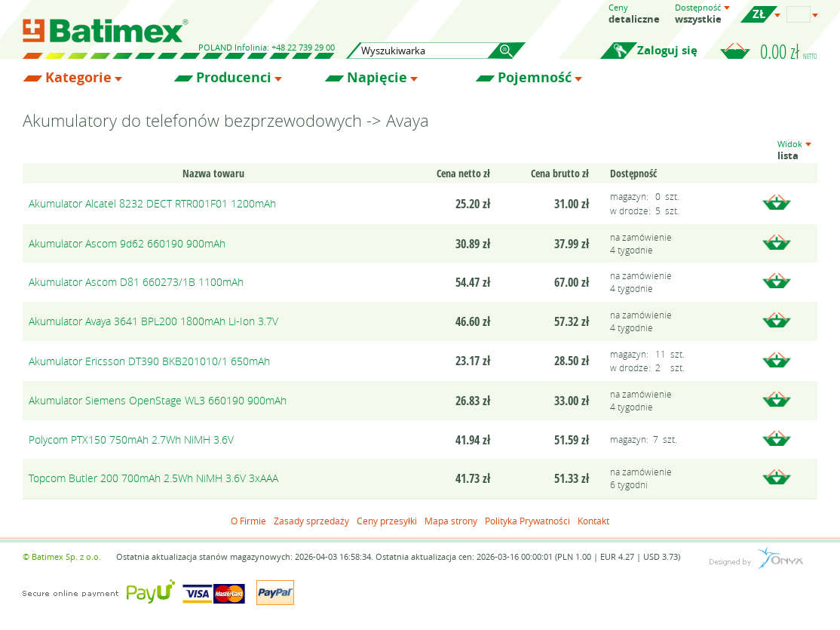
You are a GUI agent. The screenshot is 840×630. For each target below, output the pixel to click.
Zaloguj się (667, 50)
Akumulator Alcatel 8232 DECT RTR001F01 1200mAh (152, 203)
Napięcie (377, 78)
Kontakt (593, 521)
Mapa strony (451, 521)
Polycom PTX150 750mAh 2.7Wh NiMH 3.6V (131, 439)
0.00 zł (789, 51)
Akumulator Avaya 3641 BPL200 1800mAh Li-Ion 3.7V (153, 321)
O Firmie (248, 521)
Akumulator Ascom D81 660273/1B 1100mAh (136, 282)
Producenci (234, 78)
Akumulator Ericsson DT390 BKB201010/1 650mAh (149, 361)
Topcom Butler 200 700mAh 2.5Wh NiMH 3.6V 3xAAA (153, 478)
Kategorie (78, 78)
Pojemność (535, 78)
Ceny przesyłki (387, 521)
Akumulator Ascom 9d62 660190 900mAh (127, 243)
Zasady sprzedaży (311, 521)
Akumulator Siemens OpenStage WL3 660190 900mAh (158, 400)
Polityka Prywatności (527, 521)
